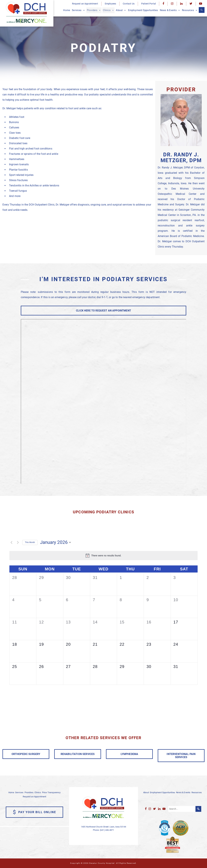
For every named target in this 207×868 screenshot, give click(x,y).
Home (67, 10)
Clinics (108, 10)
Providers (94, 10)
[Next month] (18, 542)
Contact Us (129, 4)
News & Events (170, 10)
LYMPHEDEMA (129, 754)
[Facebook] (163, 4)
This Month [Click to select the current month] (30, 542)
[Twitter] (191, 4)
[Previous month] (11, 542)
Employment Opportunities (143, 10)
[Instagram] (172, 4)
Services (78, 10)
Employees (110, 4)
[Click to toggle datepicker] (55, 542)
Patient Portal (148, 4)
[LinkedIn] (181, 4)
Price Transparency (51, 792)
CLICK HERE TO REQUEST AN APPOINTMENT (103, 311)
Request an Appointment (85, 4)
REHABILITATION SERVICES (78, 754)
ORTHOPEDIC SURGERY (26, 754)
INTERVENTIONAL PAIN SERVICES (181, 756)
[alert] (106, 556)
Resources (190, 10)
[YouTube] (201, 4)
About (121, 10)
